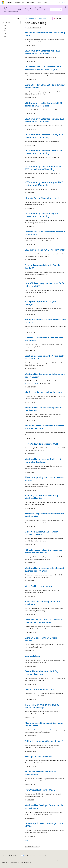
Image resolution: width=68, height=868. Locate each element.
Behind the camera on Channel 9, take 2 (44, 741)
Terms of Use (6, 863)
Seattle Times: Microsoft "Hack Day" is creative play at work (43, 673)
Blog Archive (33, 19)
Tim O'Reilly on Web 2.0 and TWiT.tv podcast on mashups (42, 706)
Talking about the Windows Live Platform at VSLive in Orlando (44, 427)
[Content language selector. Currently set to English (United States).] (10, 856)
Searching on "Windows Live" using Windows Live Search (42, 497)
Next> (27, 840)
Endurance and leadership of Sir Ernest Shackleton (43, 603)
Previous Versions (16, 860)
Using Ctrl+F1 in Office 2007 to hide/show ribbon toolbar (45, 86)
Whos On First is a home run (38, 586)
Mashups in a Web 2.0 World (38, 756)
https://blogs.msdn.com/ (42, 730)
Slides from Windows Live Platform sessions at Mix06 (41, 533)
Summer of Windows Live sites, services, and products (44, 339)
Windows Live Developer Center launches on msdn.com (45, 807)
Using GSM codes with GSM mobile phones (42, 639)
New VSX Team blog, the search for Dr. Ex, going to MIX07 (45, 285)
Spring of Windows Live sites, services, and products (45, 321)
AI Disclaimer (6, 860)
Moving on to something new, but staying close (45, 34)
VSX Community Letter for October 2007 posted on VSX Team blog (44, 152)
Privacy (39, 860)
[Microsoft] (3, 2)
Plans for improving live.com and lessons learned (44, 479)
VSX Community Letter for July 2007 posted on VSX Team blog (42, 215)
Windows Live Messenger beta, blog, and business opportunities (44, 569)
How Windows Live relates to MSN (41, 444)
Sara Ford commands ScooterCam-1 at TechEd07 (43, 266)
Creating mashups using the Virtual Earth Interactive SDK (44, 357)
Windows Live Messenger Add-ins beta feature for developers (43, 460)
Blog (24, 860)
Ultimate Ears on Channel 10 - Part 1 (42, 198)
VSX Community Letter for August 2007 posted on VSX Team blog (44, 184)
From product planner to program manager (41, 303)
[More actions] (64, 19)
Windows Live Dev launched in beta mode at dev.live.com (45, 375)
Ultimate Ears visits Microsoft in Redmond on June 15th (45, 233)
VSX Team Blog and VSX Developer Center (45, 250)
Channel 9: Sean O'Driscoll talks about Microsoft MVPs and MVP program (43, 68)
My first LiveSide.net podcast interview (43, 392)
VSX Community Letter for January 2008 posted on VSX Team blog (44, 136)
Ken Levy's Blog (42, 19)
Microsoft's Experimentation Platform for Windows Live (44, 515)
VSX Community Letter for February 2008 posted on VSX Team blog (45, 120)
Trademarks (14, 863)
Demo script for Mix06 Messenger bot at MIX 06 (44, 825)
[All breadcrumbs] (26, 19)
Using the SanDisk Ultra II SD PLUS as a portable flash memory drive (43, 621)
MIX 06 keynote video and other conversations (40, 773)
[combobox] (11, 22)
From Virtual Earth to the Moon (40, 790)
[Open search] (60, 2)
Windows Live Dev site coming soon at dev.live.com (43, 409)
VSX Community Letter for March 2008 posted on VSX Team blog (43, 104)
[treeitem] (11, 26)
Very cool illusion (33, 656)
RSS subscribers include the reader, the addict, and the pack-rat (43, 551)
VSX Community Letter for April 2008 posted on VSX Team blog (42, 52)
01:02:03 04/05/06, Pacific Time (39, 689)
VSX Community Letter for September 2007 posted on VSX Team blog (43, 168)
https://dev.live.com (31, 383)
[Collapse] (18, 19)
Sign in (64, 2)
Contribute (32, 860)
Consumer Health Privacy (51, 860)
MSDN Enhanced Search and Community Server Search (44, 724)
